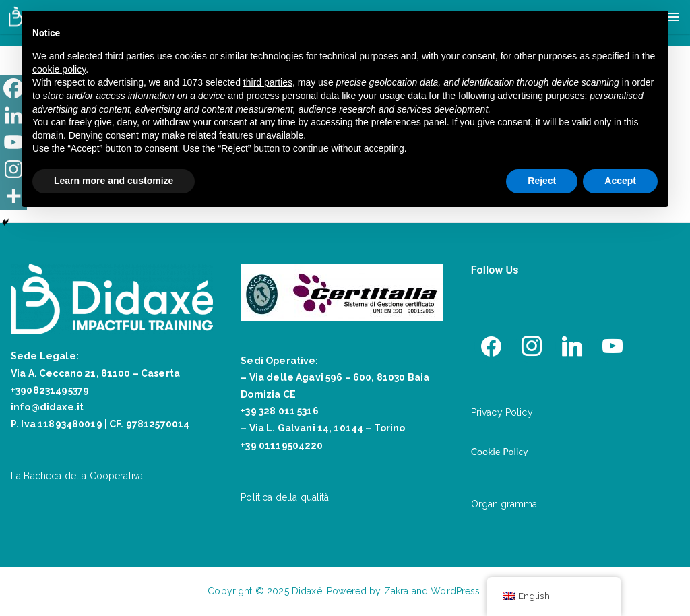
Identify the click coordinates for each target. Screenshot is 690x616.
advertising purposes (541, 96)
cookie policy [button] (59, 69)
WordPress (455, 591)
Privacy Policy (502, 412)
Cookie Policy (500, 451)
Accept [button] (620, 181)
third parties (268, 82)
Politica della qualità (285, 497)
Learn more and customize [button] (114, 181)
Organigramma (504, 504)
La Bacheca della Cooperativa (77, 476)
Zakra (397, 591)
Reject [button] (542, 181)
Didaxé (307, 591)
